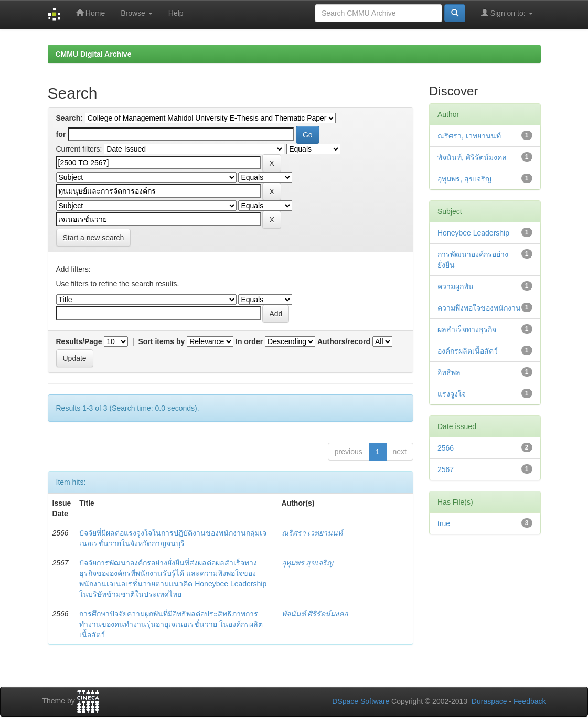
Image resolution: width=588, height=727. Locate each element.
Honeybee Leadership (473, 233)
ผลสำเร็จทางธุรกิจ (467, 329)
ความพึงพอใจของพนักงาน (479, 308)
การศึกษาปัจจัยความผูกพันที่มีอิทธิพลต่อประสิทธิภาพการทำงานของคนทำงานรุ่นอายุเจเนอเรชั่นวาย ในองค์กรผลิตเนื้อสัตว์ (171, 624)
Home (90, 13)
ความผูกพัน (456, 286)
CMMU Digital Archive (94, 54)
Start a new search (94, 238)
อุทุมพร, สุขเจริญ (464, 179)
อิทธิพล (449, 372)
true (444, 523)
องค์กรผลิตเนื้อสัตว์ (468, 351)
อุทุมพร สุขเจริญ (308, 563)
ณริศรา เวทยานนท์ (312, 533)
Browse (137, 13)
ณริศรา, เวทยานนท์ (469, 136)
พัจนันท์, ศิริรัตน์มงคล (472, 157)
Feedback (530, 701)
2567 (446, 469)
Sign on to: (507, 13)
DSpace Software (361, 701)
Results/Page (79, 341)
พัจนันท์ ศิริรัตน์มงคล (315, 614)
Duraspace (489, 701)
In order (249, 341)
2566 (446, 448)
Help (176, 13)
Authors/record (344, 341)
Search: (70, 118)
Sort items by (162, 341)
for (61, 134)
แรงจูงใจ (452, 394)
